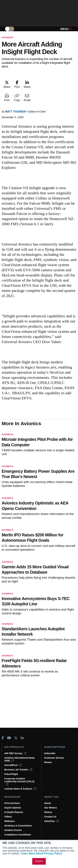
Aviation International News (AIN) (19, 759)
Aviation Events (13, 830)
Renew (48, 762)
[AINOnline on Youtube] (9, 738)
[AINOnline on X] (16, 738)
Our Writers (51, 808)
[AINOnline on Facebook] (3, 738)
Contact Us (50, 817)
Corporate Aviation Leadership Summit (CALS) (19, 781)
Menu (66, 29)
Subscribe (50, 753)
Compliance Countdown (18, 835)
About (47, 803)
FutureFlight (11, 774)
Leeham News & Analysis (20, 789)
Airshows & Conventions (18, 826)
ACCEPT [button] (39, 861)
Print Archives (12, 803)
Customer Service (54, 758)
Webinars (10, 821)
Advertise (51, 821)
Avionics (7, 37)
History (48, 812)
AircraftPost (13, 765)
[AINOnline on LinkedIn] (22, 738)
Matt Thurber (16, 112)
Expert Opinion (13, 808)
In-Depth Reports (14, 812)
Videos (8, 817)
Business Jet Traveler (18, 770)
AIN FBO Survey (15, 753)
